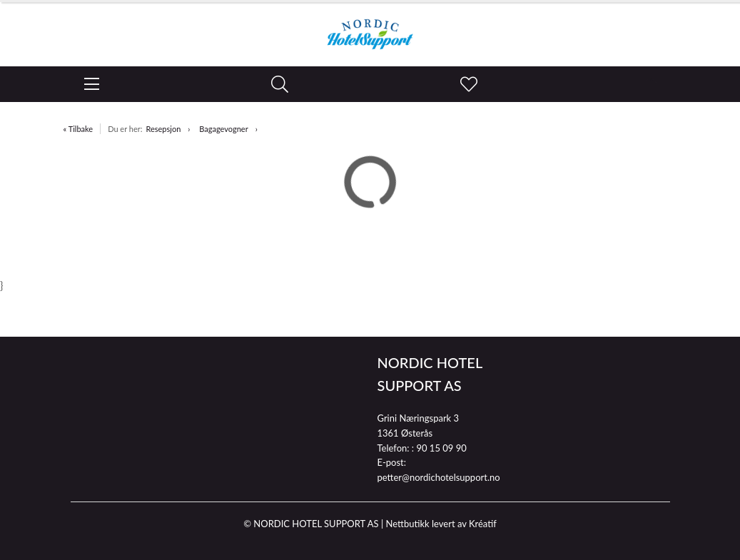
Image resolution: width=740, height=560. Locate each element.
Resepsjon (163, 129)
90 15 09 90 (441, 448)
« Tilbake (78, 129)
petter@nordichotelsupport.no (439, 477)
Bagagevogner (223, 129)
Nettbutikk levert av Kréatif (441, 524)
